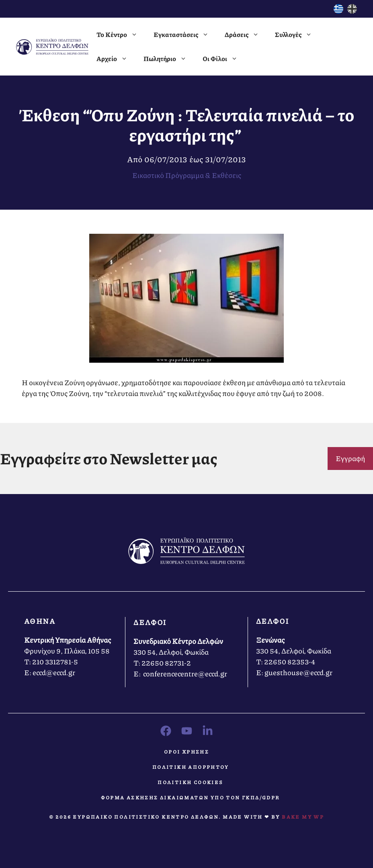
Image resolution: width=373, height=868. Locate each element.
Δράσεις (246, 35)
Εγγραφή (350, 458)
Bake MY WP (303, 817)
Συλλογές (297, 35)
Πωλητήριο (169, 59)
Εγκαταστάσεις (185, 35)
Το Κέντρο (121, 35)
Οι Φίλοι (224, 59)
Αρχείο (116, 59)
